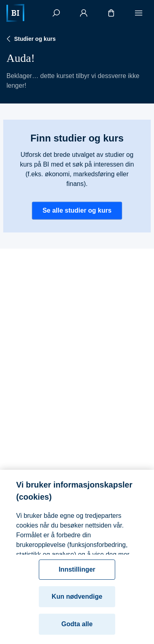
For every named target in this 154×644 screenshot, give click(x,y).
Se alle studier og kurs (77, 210)
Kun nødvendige (77, 600)
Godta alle (77, 627)
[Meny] (139, 13)
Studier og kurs (30, 39)
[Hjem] (15, 13)
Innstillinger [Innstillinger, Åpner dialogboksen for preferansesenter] (77, 573)
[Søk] (56, 13)
